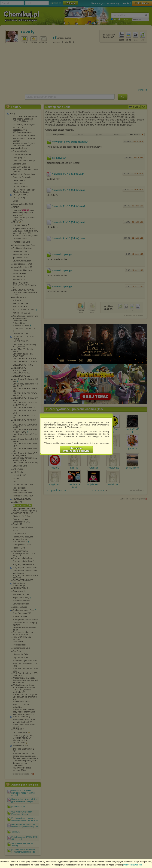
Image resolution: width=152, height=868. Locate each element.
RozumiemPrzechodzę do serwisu (76, 449)
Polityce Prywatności (133, 865)
